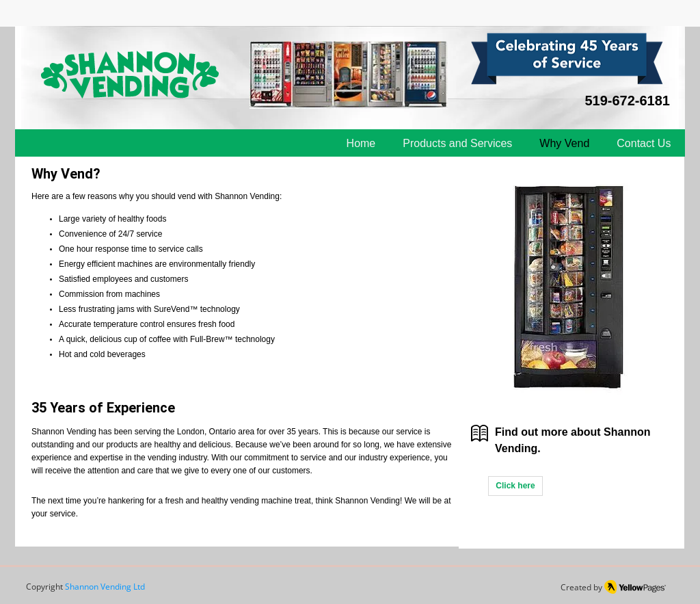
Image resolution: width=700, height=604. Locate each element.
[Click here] (515, 486)
